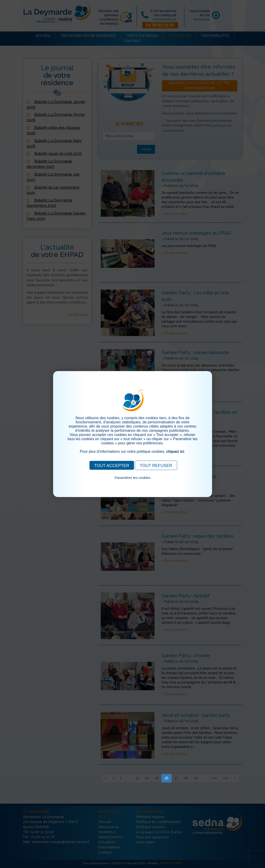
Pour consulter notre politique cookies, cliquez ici (133, 483)
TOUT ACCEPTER (112, 465)
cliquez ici (175, 451)
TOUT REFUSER (156, 465)
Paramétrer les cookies (132, 477)
